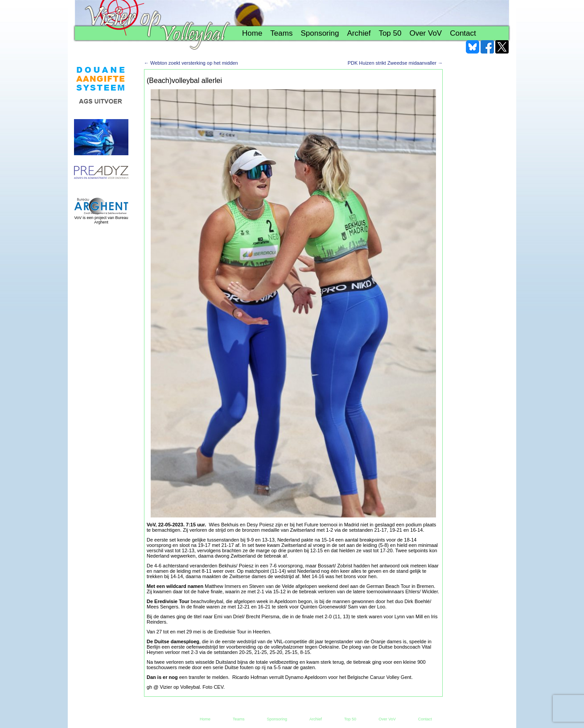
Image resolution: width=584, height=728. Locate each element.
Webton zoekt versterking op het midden (191, 63)
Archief (359, 33)
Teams (281, 33)
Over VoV (426, 33)
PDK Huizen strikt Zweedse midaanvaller (395, 63)
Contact (463, 33)
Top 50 (390, 33)
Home (252, 33)
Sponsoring (320, 33)
